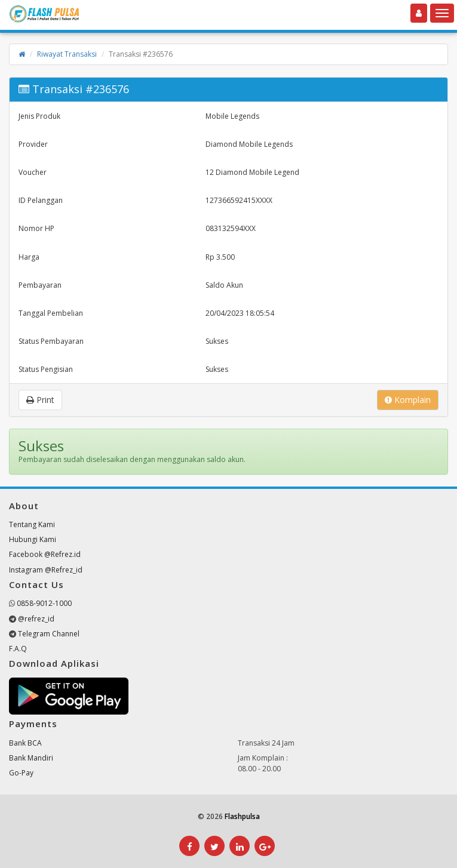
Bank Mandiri (31, 758)
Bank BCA (25, 743)
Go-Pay (21, 773)
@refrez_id (36, 619)
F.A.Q (18, 649)
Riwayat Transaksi (67, 54)
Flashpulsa (242, 816)
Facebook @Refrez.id (45, 554)
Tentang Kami (32, 524)
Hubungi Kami (33, 539)
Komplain (408, 400)
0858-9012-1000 (44, 603)
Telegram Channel (49, 634)
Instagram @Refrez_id (46, 570)
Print (40, 400)
